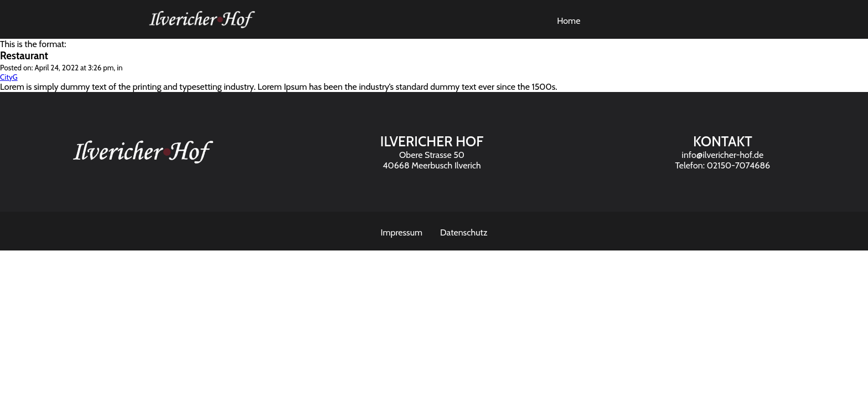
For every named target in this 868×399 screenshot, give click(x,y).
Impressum (402, 232)
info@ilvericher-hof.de (723, 155)
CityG (9, 77)
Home (569, 21)
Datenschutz (464, 232)
